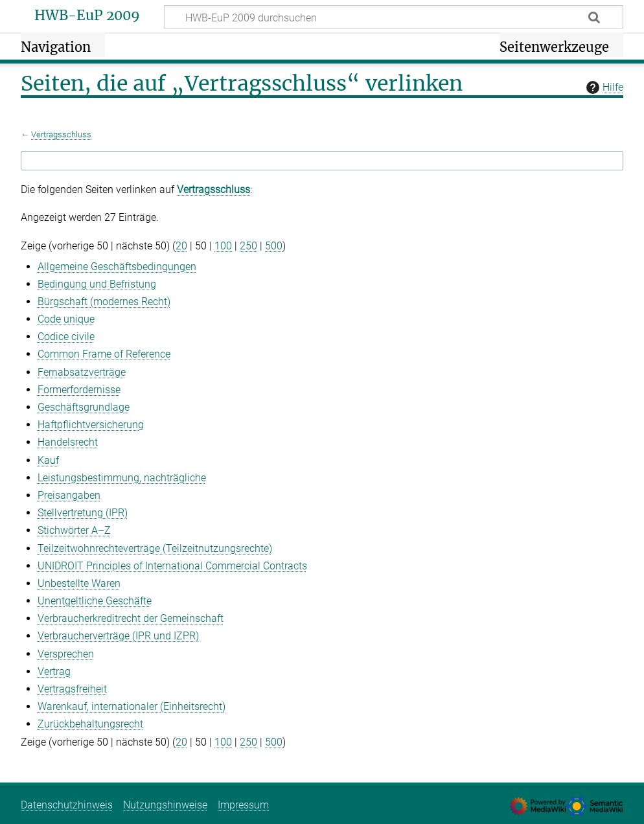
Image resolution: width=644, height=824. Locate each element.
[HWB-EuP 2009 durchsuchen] (394, 17)
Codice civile (66, 337)
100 (223, 246)
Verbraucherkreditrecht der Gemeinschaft (131, 618)
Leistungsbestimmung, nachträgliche (122, 478)
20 (181, 246)
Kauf (48, 460)
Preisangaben (69, 495)
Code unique (66, 319)
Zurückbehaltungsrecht (90, 724)
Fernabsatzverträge (82, 372)
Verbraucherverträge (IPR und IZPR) (118, 636)
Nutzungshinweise (165, 805)
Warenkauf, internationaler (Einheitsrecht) (132, 706)
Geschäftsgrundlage (84, 407)
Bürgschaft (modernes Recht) (104, 302)
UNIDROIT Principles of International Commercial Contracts (172, 566)
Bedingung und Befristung (97, 284)
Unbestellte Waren (79, 583)
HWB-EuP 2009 (87, 16)
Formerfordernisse (79, 390)
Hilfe (603, 87)
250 (248, 246)
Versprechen (66, 654)
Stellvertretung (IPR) (83, 513)
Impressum (243, 805)
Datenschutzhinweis (67, 805)
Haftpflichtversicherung (91, 425)
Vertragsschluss (61, 134)
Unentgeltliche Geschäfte (95, 601)
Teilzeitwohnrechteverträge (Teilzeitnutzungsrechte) (155, 548)
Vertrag (54, 671)
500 (274, 246)
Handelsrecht (68, 442)
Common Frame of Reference (104, 354)
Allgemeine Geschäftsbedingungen (117, 267)
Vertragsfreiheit (72, 689)
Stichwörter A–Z (74, 530)
